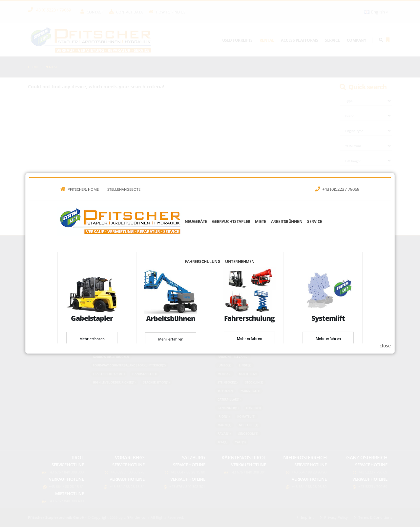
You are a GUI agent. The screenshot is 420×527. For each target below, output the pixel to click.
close (385, 346)
